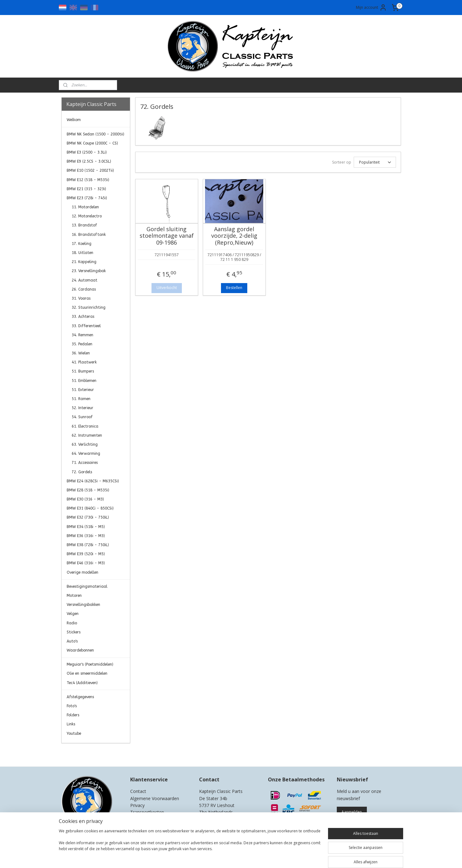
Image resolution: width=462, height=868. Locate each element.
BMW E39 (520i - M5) (86, 554)
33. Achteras (83, 317)
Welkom (74, 120)
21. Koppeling (84, 262)
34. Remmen (82, 335)
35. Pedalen (82, 344)
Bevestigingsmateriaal (87, 586)
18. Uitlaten (82, 253)
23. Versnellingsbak (89, 271)
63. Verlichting (85, 444)
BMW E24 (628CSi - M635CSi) (93, 481)
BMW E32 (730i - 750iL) (88, 517)
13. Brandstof (84, 225)
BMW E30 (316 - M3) (85, 499)
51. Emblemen (84, 381)
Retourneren (143, 819)
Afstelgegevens (80, 697)
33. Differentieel (86, 326)
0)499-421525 (224, 819)
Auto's (72, 641)
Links (71, 724)
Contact (138, 791)
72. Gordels (82, 472)
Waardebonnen (80, 650)
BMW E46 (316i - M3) (86, 563)
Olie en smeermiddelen (87, 673)
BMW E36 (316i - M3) (86, 536)
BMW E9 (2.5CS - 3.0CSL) (89, 161)
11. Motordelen (85, 207)
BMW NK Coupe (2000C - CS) (92, 143)
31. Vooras (81, 298)
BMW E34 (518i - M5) (86, 527)
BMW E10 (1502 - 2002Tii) (90, 170)
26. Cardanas (84, 289)
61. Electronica (85, 426)
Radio (72, 623)
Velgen (73, 614)
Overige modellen (82, 572)
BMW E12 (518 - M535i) (88, 180)
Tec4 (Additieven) (82, 683)
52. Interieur (82, 408)
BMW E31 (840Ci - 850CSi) (90, 508)
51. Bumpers (83, 371)
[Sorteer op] (375, 162)
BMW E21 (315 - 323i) (86, 189)
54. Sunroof (82, 417)
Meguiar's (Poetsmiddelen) (90, 664)
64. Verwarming (86, 454)
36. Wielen (81, 353)
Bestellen (234, 288)
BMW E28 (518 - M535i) (88, 490)
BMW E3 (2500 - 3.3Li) (87, 152)
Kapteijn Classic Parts (86, 753)
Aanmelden (352, 812)
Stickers (74, 632)
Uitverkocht (166, 288)
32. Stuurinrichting (89, 307)
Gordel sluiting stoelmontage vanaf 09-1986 (166, 236)
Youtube (74, 733)
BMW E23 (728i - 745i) (87, 198)
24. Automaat (85, 280)
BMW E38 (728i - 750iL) (88, 545)
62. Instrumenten (87, 435)
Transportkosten (147, 812)
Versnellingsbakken (83, 605)
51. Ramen (81, 399)
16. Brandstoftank (89, 235)
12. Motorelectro (87, 216)
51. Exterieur (83, 390)
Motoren (74, 596)
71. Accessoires (85, 463)
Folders (73, 715)
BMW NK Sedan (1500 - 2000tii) (95, 134)
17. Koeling (82, 244)
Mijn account (371, 8)
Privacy (137, 805)
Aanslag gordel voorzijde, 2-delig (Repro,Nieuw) (234, 236)
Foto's (72, 706)
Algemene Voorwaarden (155, 798)
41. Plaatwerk (84, 362)
